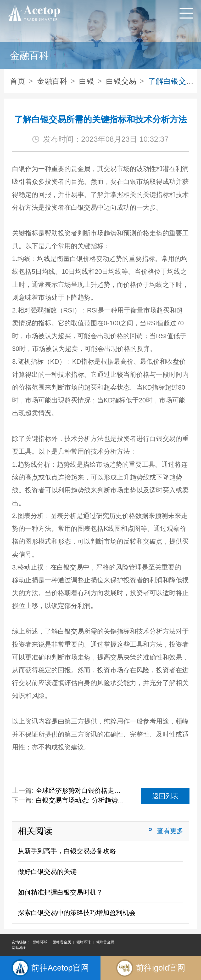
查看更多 (170, 831)
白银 (87, 81)
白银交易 (121, 81)
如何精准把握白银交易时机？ (60, 892)
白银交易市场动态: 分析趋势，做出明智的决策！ (81, 800)
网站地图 (19, 948)
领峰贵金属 (62, 942)
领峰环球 (40, 942)
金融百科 (52, 81)
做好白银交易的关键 (47, 872)
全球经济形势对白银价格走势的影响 (81, 791)
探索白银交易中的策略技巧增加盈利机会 (77, 913)
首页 (18, 81)
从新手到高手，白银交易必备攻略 (67, 851)
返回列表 (165, 796)
